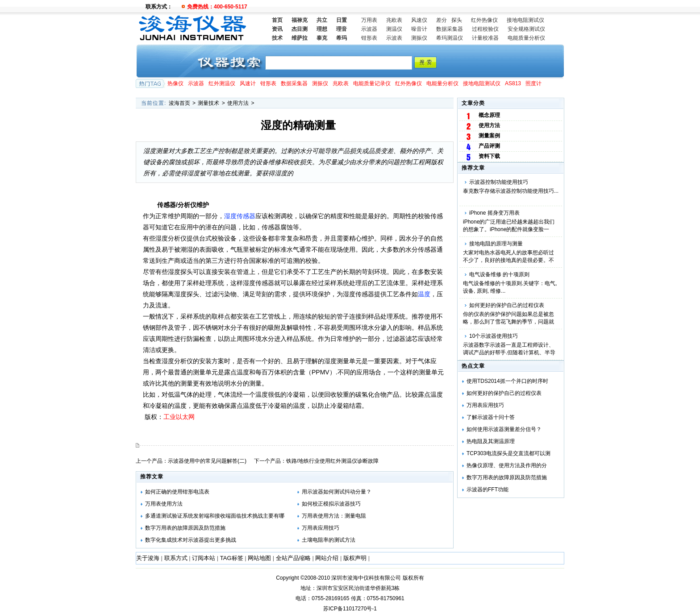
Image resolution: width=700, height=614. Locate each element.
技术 (277, 38)
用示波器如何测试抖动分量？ (337, 492)
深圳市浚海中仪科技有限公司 (366, 578)
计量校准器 (485, 38)
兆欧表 (394, 20)
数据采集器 (450, 29)
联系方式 (176, 558)
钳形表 (369, 38)
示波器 (369, 29)
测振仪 (419, 38)
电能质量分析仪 (526, 38)
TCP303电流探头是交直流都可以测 (508, 453)
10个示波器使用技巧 (494, 336)
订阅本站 (204, 558)
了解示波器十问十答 (491, 417)
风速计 (248, 83)
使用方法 (238, 103)
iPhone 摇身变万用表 (494, 213)
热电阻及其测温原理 (491, 441)
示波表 (394, 38)
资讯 (277, 29)
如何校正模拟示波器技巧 (331, 504)
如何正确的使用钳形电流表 (177, 492)
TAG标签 (232, 558)
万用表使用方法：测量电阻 (334, 516)
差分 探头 (449, 20)
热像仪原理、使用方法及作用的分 (507, 465)
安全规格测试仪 (526, 29)
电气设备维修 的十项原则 (499, 274)
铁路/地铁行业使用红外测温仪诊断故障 (332, 461)
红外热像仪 (484, 20)
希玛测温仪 (450, 38)
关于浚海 (148, 558)
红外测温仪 (222, 83)
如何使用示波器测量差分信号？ (504, 429)
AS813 (513, 83)
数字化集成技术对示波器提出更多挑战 (191, 540)
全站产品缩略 (293, 558)
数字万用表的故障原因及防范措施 (507, 477)
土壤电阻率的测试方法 (329, 540)
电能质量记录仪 (372, 83)
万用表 (369, 20)
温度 (424, 294)
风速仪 (419, 20)
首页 (277, 20)
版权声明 (355, 558)
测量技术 (208, 103)
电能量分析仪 (442, 83)
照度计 (533, 83)
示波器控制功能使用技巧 (499, 182)
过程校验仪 (485, 29)
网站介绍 (327, 558)
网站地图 (259, 558)
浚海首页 (179, 103)
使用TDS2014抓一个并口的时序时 (507, 381)
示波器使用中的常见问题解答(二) (207, 461)
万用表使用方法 (164, 504)
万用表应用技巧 (485, 405)
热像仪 (175, 83)
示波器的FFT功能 (487, 490)
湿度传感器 (240, 216)
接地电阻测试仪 (525, 20)
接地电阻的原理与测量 (496, 244)
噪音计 (419, 29)
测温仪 (394, 29)
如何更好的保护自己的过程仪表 (507, 305)
